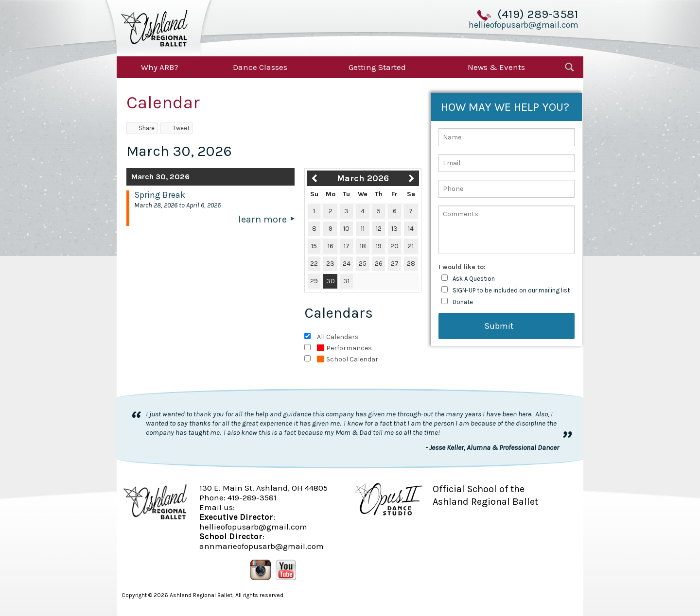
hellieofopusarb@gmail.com (524, 25)
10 (346, 229)
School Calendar (348, 359)
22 (314, 264)
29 (314, 281)
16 (331, 246)
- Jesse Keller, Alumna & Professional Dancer (492, 447)
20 (394, 246)
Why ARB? (160, 67)
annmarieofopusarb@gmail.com (262, 546)
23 (330, 264)
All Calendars (338, 337)
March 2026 (363, 178)
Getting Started (377, 67)
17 (347, 246)
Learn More (262, 219)
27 (395, 264)
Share (142, 128)
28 (411, 264)
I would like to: (462, 267)
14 (411, 229)
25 (363, 264)
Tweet (176, 128)
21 (411, 246)
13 (394, 229)
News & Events (496, 67)
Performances (344, 348)
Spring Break (160, 195)
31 (346, 281)
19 (379, 246)
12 (379, 229)
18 (363, 246)
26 (379, 264)
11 (363, 229)
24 (347, 264)
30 (331, 281)
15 (314, 246)
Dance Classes (260, 67)
